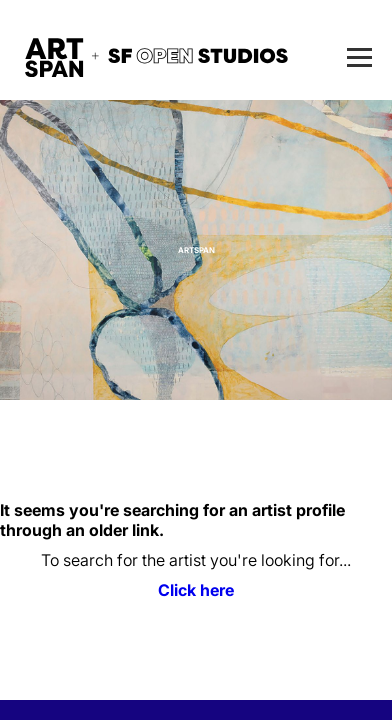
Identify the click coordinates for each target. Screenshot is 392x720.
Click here (196, 590)
